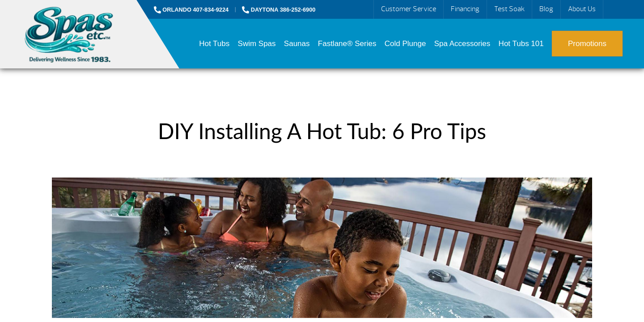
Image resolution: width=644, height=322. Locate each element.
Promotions (587, 44)
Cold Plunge (405, 44)
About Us (582, 9)
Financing (465, 9)
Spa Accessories (462, 44)
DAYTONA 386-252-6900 (279, 10)
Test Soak (509, 9)
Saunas (297, 44)
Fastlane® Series (347, 44)
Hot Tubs (214, 44)
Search (614, 9)
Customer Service (409, 9)
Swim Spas (257, 44)
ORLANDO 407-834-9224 (191, 10)
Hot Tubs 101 (521, 44)
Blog (546, 9)
